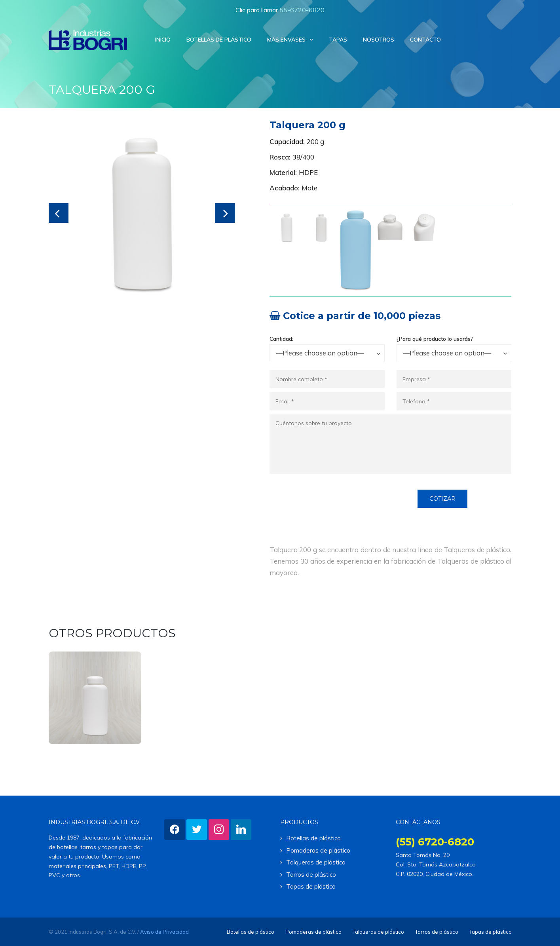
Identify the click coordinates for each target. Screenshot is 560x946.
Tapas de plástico (311, 886)
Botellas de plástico (313, 838)
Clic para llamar (280, 10)
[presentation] (330, 505)
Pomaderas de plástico (318, 850)
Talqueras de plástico (316, 862)
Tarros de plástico (311, 875)
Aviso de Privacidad (164, 932)
